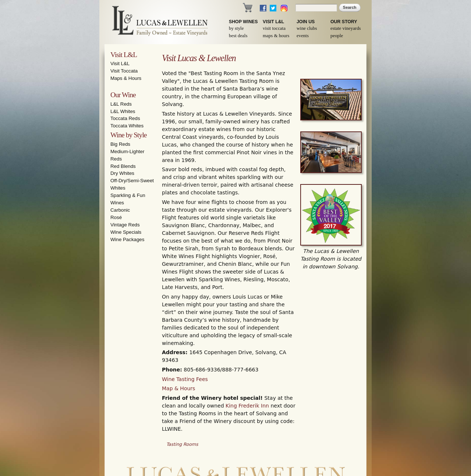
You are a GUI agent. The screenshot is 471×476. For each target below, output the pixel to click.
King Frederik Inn (247, 406)
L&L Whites (123, 111)
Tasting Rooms (182, 444)
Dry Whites (122, 173)
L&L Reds (121, 104)
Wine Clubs (307, 28)
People (337, 36)
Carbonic (120, 210)
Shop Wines (243, 22)
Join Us (306, 22)
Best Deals (238, 36)
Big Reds (120, 144)
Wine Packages (127, 239)
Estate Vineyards (346, 28)
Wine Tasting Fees (185, 379)
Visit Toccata (274, 28)
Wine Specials (126, 232)
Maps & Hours (276, 36)
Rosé (116, 217)
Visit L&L (273, 22)
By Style (236, 28)
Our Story (344, 22)
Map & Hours (178, 388)
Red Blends (123, 166)
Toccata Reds (125, 118)
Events (303, 36)
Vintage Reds (125, 225)
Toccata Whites (127, 126)
